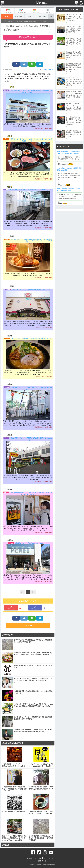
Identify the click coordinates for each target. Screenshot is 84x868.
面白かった (11, 608)
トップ (7, 17)
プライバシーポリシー (50, 858)
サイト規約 (38, 858)
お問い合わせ (42, 861)
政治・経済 (19, 17)
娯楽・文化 (42, 17)
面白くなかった (35, 608)
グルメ (30, 17)
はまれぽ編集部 (48, 70)
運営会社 (30, 858)
